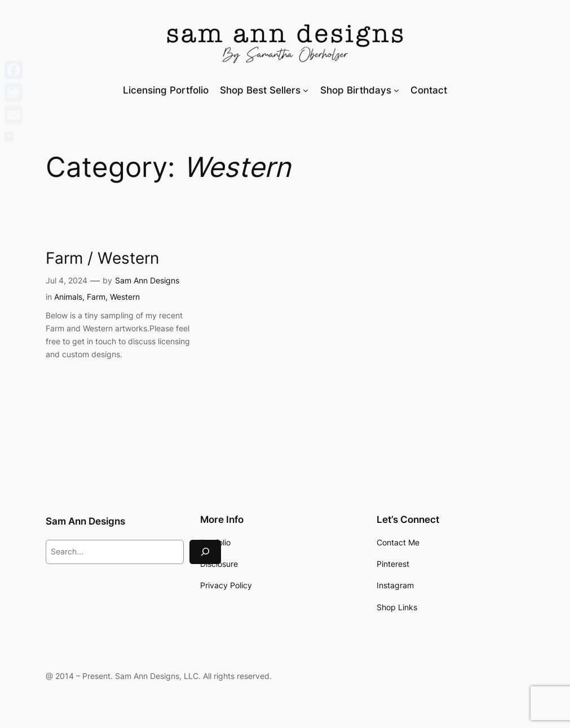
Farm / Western (102, 258)
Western (125, 297)
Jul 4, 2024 (67, 280)
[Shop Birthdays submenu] (396, 90)
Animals (68, 297)
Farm (96, 297)
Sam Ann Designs (147, 280)
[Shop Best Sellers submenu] (306, 90)
